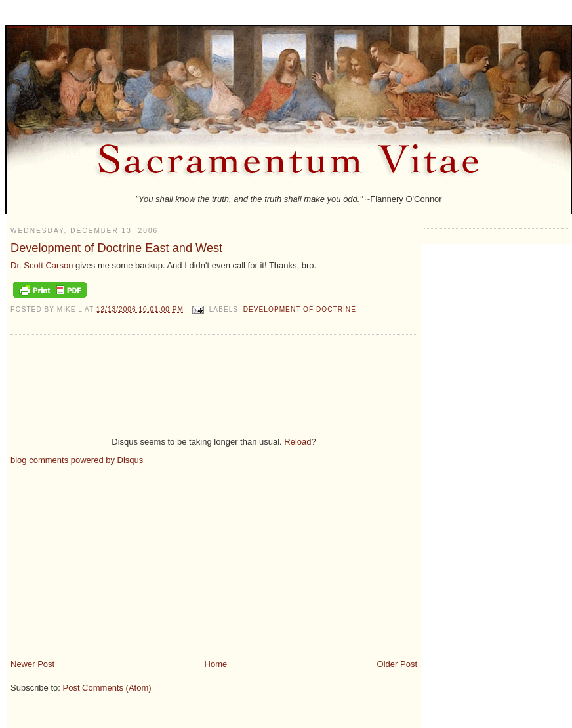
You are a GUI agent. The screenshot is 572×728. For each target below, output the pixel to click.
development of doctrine (300, 309)
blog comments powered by (77, 460)
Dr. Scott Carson (42, 265)
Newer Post (32, 664)
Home (216, 664)
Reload (297, 442)
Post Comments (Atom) (107, 688)
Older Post (397, 664)
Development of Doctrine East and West (116, 248)
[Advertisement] (121, 557)
